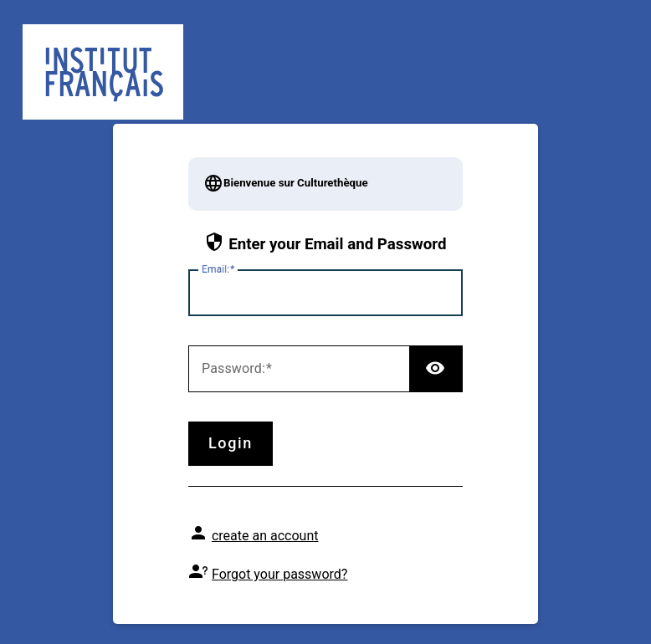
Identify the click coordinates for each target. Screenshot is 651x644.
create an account (265, 536)
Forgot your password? (279, 574)
